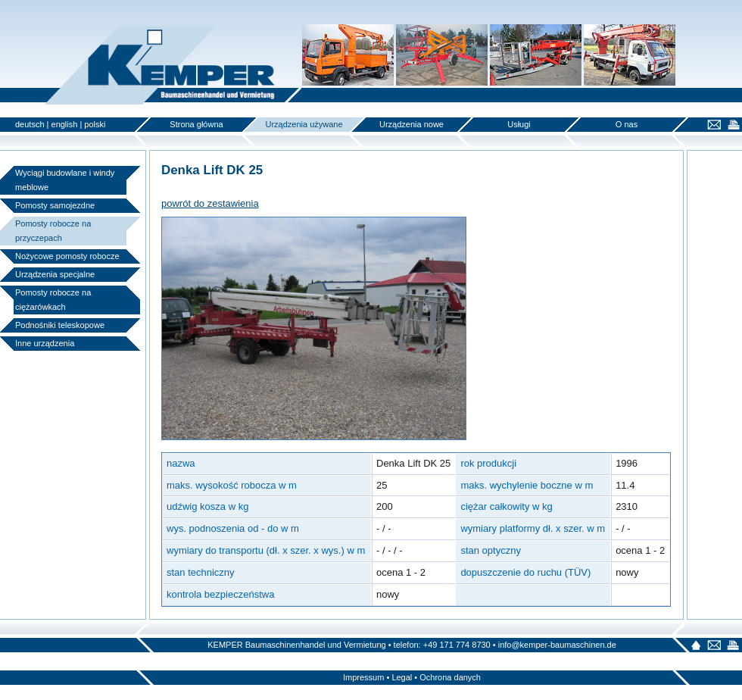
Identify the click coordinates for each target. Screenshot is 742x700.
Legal (402, 677)
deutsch (30, 124)
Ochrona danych (450, 677)
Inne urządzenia (45, 343)
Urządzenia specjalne (55, 274)
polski (95, 124)
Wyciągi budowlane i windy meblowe (65, 180)
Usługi (519, 124)
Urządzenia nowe (412, 124)
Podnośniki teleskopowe (60, 325)
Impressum (363, 677)
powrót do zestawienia (210, 203)
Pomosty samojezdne (55, 205)
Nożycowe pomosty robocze (67, 256)
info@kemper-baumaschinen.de (557, 645)
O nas (627, 124)
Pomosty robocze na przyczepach (53, 231)
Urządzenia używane (304, 124)
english (65, 124)
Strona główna (196, 124)
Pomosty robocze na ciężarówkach (53, 300)
